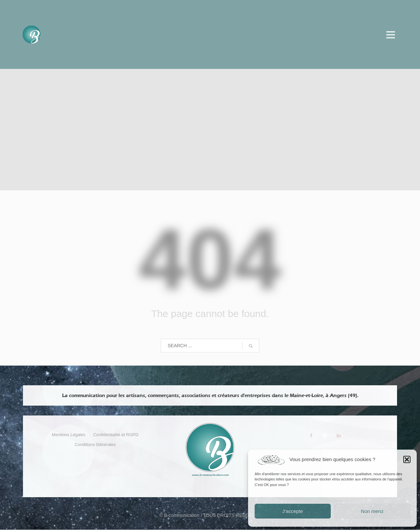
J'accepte (293, 511)
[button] (407, 459)
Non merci (372, 511)
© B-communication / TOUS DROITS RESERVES (210, 515)
